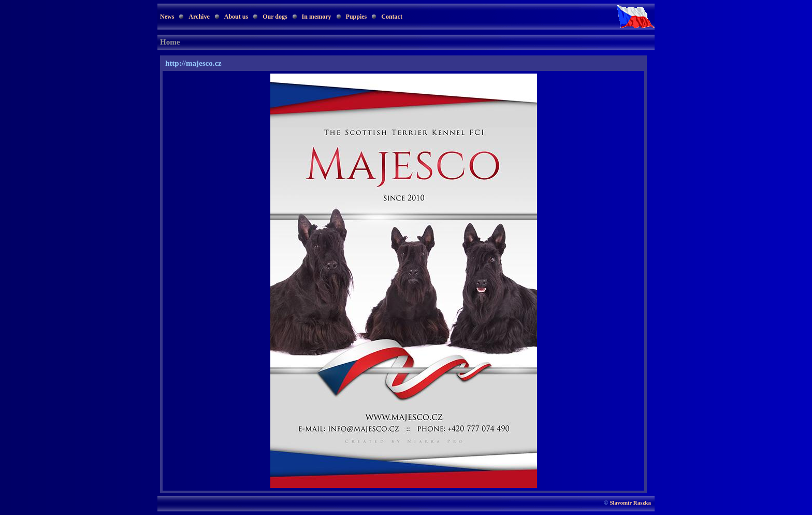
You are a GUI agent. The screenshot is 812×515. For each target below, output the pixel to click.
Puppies (357, 17)
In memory (317, 17)
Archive (199, 17)
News (167, 17)
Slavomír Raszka (630, 503)
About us (236, 17)
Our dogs (275, 17)
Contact (392, 17)
